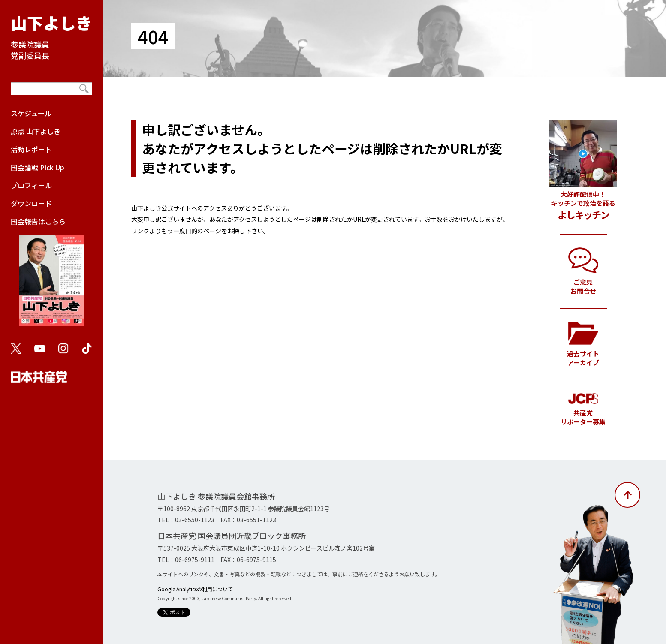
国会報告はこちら (51, 275)
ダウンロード (31, 203)
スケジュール (31, 113)
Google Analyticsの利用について (195, 589)
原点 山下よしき (36, 131)
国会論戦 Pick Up (38, 167)
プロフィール (31, 185)
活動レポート (31, 149)
